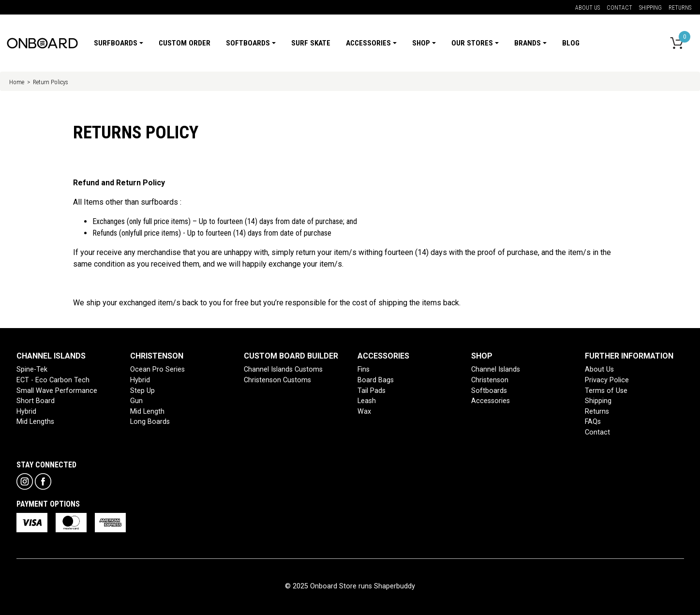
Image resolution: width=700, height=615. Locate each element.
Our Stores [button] (472, 43)
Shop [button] (421, 43)
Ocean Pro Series (157, 369)
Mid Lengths (35, 422)
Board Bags (376, 380)
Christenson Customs (277, 380)
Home (17, 82)
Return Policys (51, 82)
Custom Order (185, 43)
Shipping (650, 8)
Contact (619, 8)
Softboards (489, 391)
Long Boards (150, 422)
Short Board (36, 401)
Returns (680, 8)
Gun (136, 401)
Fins (364, 369)
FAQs (593, 422)
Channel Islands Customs (283, 369)
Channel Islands (496, 369)
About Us (588, 8)
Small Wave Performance (57, 391)
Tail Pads (372, 391)
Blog (571, 43)
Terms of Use (606, 391)
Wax (364, 412)
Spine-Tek (32, 369)
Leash (367, 401)
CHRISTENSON (157, 356)
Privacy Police (607, 380)
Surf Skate (311, 43)
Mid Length (147, 412)
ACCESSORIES (383, 356)
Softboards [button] (248, 43)
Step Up (142, 391)
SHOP (482, 356)
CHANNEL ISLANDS (51, 356)
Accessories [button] (368, 43)
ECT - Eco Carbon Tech (53, 380)
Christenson (490, 380)
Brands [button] (528, 43)
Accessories (491, 401)
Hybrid (26, 412)
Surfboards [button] (116, 43)
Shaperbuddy (395, 586)
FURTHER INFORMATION (629, 356)
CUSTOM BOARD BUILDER (291, 356)
